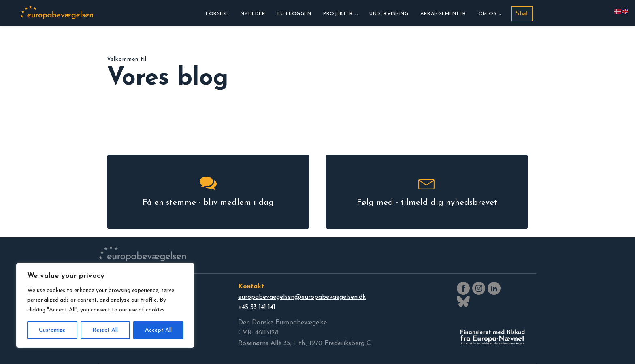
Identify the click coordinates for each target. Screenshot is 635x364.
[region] (105, 305)
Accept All (158, 330)
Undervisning (389, 14)
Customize (52, 330)
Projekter (338, 14)
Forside (217, 14)
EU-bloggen (294, 14)
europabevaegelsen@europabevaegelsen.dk (302, 297)
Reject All (105, 330)
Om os (488, 14)
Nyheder (253, 14)
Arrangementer (443, 14)
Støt (522, 14)
